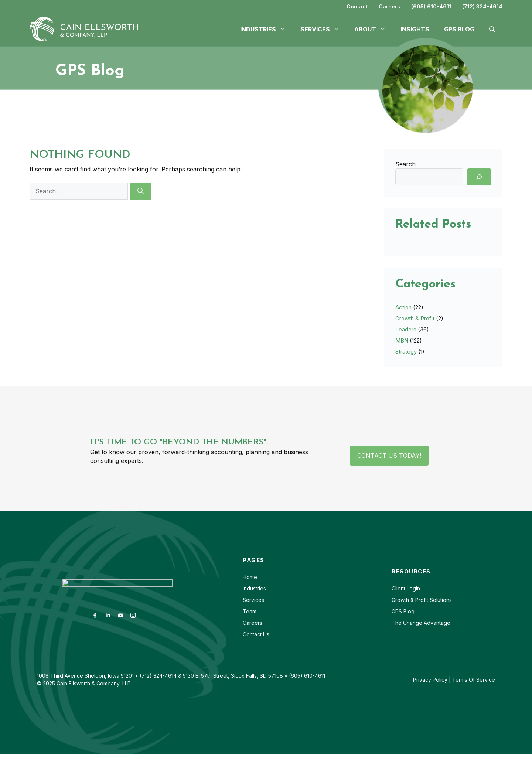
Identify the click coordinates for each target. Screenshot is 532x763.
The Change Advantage (421, 623)
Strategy (406, 352)
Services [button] (324, 29)
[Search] (141, 191)
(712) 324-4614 (482, 6)
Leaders (406, 329)
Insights (415, 29)
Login (413, 588)
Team (250, 611)
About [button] (374, 29)
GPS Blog (459, 29)
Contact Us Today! (389, 456)
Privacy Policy (430, 680)
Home (250, 577)
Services (253, 600)
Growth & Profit (415, 318)
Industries (254, 588)
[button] (492, 29)
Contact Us (256, 634)
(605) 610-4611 (431, 6)
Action (403, 307)
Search (405, 164)
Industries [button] (267, 29)
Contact (357, 6)
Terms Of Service (474, 680)
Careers (389, 6)
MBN (402, 340)
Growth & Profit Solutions (422, 600)
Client (398, 588)
